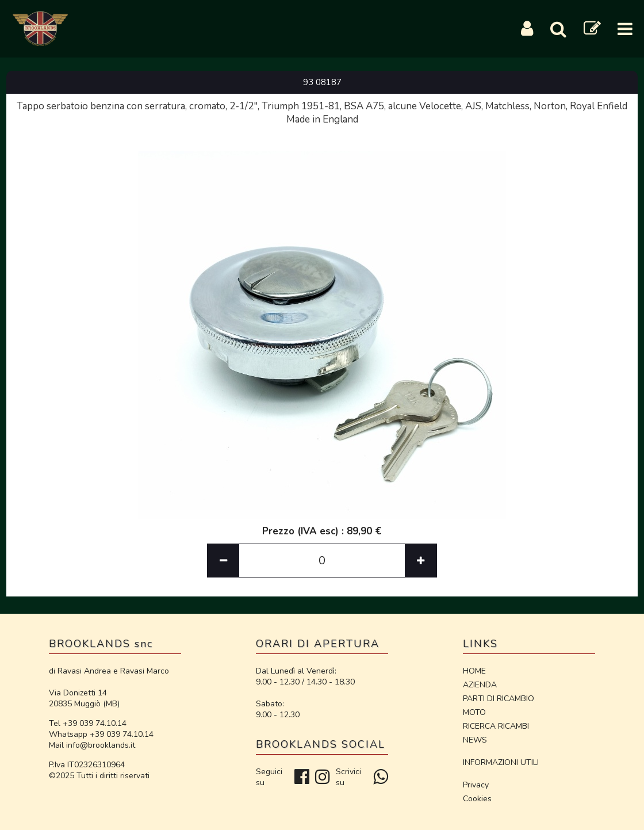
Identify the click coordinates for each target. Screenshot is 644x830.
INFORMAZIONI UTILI (501, 762)
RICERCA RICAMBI (496, 726)
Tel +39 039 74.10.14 (88, 723)
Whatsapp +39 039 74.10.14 (101, 734)
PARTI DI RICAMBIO (499, 699)
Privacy (476, 785)
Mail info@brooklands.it (92, 745)
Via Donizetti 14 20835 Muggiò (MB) (84, 698)
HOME (474, 671)
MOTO (474, 712)
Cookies (477, 799)
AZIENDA (480, 685)
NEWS (475, 740)
